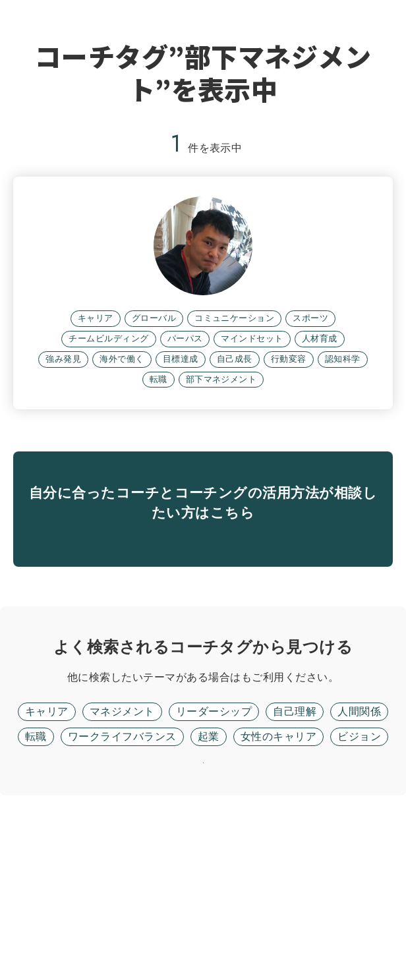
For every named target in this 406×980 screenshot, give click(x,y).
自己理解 (295, 862)
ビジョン (359, 887)
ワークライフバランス (122, 887)
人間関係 (359, 862)
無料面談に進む (203, 669)
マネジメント (122, 862)
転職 (36, 887)
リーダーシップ (214, 862)
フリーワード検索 (241, 827)
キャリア (47, 862)
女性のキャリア (278, 887)
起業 (209, 887)
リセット (203, 930)
